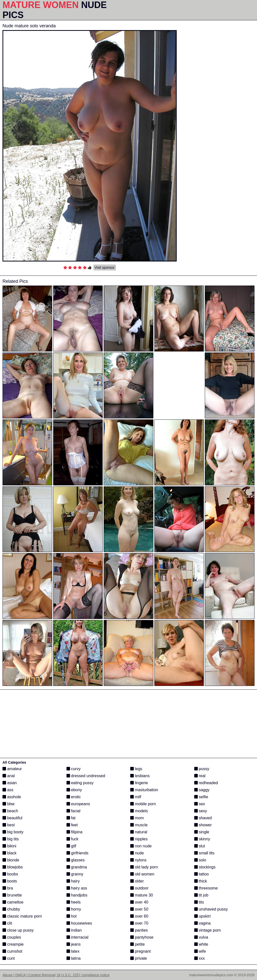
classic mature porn (22, 916)
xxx (200, 958)
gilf (71, 846)
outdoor (139, 888)
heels (74, 902)
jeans (74, 944)
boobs (10, 874)
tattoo (202, 874)
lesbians (140, 776)
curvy (74, 769)
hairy (73, 881)
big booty (13, 832)
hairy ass (77, 888)
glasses (76, 860)
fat (71, 818)
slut (200, 846)
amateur (12, 769)
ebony (74, 790)
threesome (206, 888)
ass (8, 790)
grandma (77, 867)
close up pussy (18, 930)
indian (74, 930)
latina (74, 958)
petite (138, 944)
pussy (202, 769)
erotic (74, 797)
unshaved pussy (211, 909)
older (137, 881)
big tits (11, 839)
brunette (12, 895)
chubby (11, 909)
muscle (139, 825)
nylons (138, 860)
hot (72, 916)
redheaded (206, 783)
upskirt (203, 916)
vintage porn (208, 930)
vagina (203, 923)
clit (7, 923)
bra (8, 888)
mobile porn (143, 804)
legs (136, 769)
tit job (201, 895)
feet (72, 825)
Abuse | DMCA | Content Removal (29, 975)
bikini (9, 846)
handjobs (77, 895)
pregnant (141, 951)
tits (199, 902)
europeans (78, 804)
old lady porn (144, 867)
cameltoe (13, 902)
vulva (201, 937)
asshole (12, 797)
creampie (13, 944)
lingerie (139, 783)
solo (200, 860)
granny (75, 874)
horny (74, 909)
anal (9, 776)
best (9, 825)
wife (200, 951)
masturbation (144, 790)
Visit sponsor (105, 268)
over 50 (139, 909)
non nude (141, 846)
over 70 (139, 923)
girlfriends (78, 853)
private (139, 958)
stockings (205, 867)
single (202, 832)
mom (137, 818)
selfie (201, 797)
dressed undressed (86, 776)
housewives (79, 923)
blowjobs (13, 867)
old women (142, 874)
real (200, 776)
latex (73, 951)
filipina (75, 832)
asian (10, 783)
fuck (73, 839)
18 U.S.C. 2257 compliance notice (83, 975)
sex (200, 804)
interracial (78, 937)
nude (137, 853)
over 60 (139, 916)
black (10, 853)
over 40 (139, 902)
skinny (202, 839)
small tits (204, 853)
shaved (203, 818)
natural (139, 832)
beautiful (12, 818)
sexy (201, 811)
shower (203, 825)
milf (136, 797)
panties (139, 930)
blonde (11, 860)
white (201, 944)
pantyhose (142, 937)
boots (10, 881)
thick (201, 881)
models (139, 811)
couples (12, 937)
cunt (9, 958)
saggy (202, 790)
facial (74, 811)
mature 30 (142, 895)
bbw (9, 804)
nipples (139, 839)
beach (10, 811)
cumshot (12, 951)
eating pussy (80, 783)
